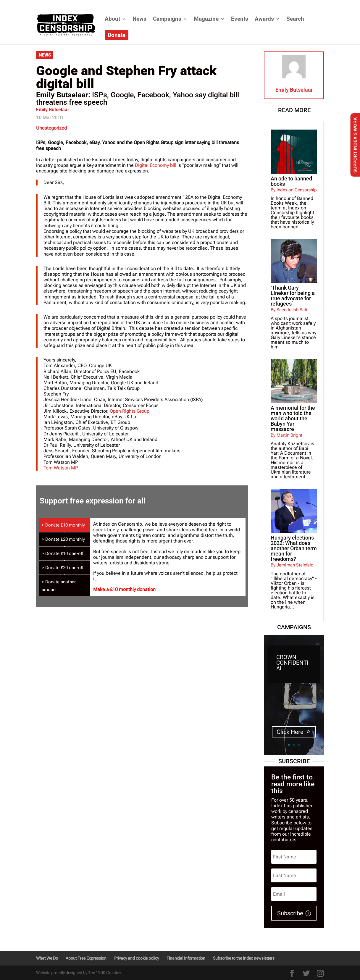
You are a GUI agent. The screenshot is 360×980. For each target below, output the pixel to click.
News (139, 19)
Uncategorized (51, 128)
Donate (117, 35)
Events (240, 19)
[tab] (65, 525)
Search (295, 19)
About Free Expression (86, 958)
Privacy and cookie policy (137, 958)
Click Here (290, 732)
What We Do (47, 958)
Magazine (206, 19)
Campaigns (167, 19)
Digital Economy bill (156, 165)
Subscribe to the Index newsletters (244, 958)
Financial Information (186, 958)
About (112, 19)
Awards (264, 19)
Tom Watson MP (61, 468)
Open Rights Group (130, 411)
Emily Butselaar (53, 110)
